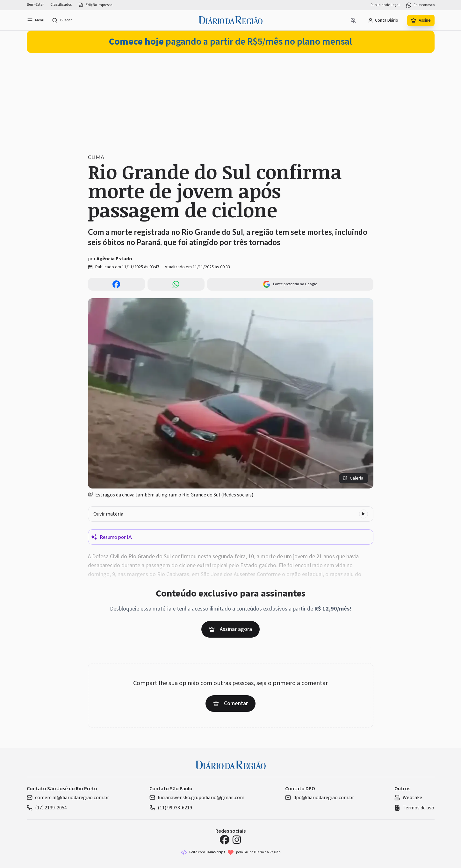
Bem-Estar (35, 5)
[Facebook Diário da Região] (225, 840)
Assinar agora (230, 629)
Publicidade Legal (385, 5)
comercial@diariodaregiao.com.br (68, 798)
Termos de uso (414, 808)
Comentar (230, 703)
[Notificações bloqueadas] (353, 20)
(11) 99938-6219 (171, 808)
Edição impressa (95, 5)
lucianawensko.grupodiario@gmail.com (197, 798)
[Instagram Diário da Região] (237, 840)
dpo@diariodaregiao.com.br (320, 798)
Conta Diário (383, 20)
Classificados (61, 5)
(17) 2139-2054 (47, 808)
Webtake (408, 798)
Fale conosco (420, 5)
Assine (421, 20)
